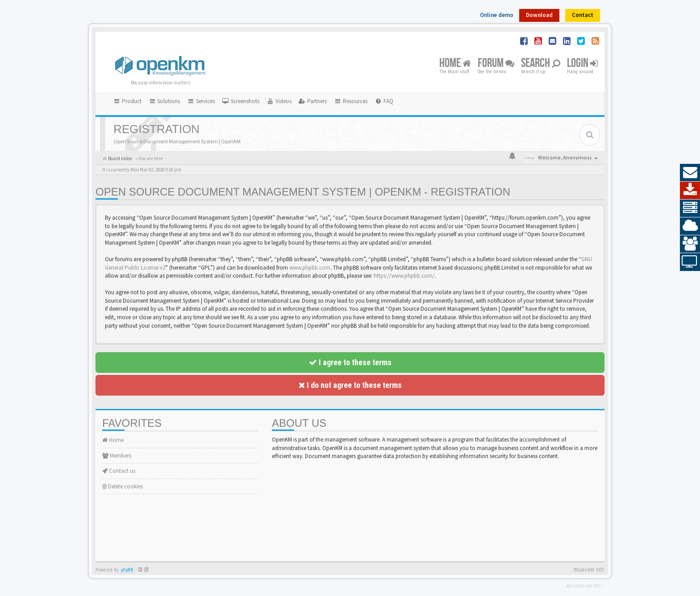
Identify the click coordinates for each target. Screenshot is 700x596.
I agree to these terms (350, 362)
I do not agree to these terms (350, 385)
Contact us (119, 471)
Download (539, 15)
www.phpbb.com (310, 268)
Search (541, 64)
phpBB (127, 570)
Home (455, 64)
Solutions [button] (165, 101)
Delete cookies (123, 486)
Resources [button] (351, 101)
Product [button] (127, 101)
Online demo (497, 15)
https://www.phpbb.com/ (404, 276)
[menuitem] (241, 101)
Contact (583, 15)
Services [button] (201, 101)
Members (117, 456)
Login (582, 64)
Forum (496, 64)
